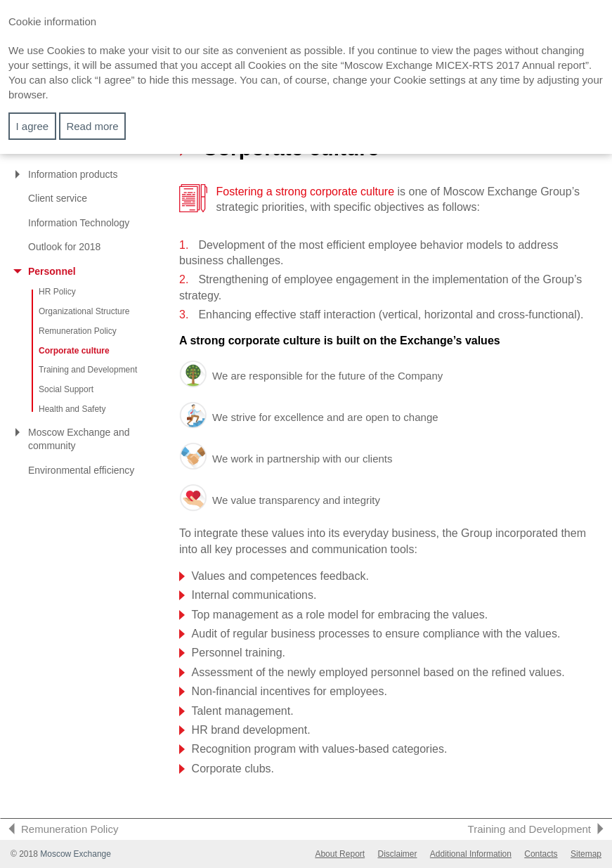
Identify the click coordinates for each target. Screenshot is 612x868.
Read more (92, 126)
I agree (33, 126)
